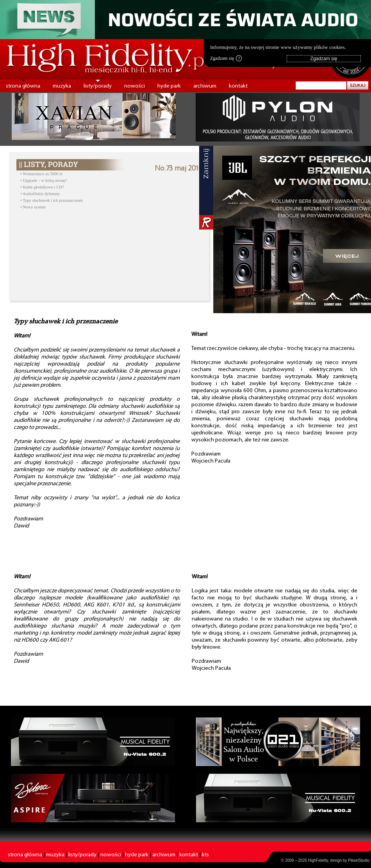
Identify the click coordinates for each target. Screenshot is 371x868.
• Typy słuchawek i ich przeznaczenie (52, 200)
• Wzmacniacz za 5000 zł (41, 174)
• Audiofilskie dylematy (40, 194)
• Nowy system (33, 207)
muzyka (62, 86)
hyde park (169, 86)
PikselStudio (359, 860)
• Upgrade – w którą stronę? (44, 180)
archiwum (205, 86)
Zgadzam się (226, 58)
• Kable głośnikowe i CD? (42, 187)
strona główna (23, 86)
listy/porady (98, 86)
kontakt (238, 86)
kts (205, 855)
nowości (135, 86)
